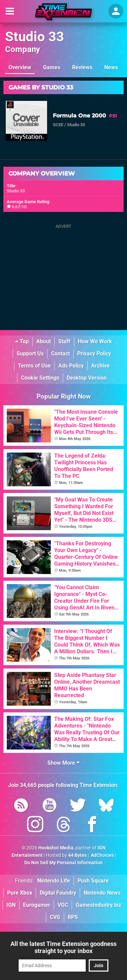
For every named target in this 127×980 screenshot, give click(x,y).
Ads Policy (71, 366)
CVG (55, 917)
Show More (63, 763)
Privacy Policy (94, 353)
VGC (63, 905)
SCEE (58, 125)
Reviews (82, 67)
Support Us (30, 353)
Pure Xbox (20, 893)
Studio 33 (35, 37)
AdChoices (102, 855)
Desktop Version (87, 378)
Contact (60, 353)
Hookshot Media (56, 848)
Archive (100, 366)
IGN (11, 905)
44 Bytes (77, 855)
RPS (73, 917)
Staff (64, 341)
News (111, 67)
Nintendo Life (54, 881)
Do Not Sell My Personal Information (63, 863)
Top (22, 341)
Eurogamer (37, 905)
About (44, 341)
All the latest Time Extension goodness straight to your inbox (63, 947)
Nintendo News (102, 893)
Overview (20, 67)
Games (52, 67)
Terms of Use (34, 366)
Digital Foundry (58, 893)
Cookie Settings (40, 378)
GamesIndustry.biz (98, 905)
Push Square (93, 881)
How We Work (95, 341)
